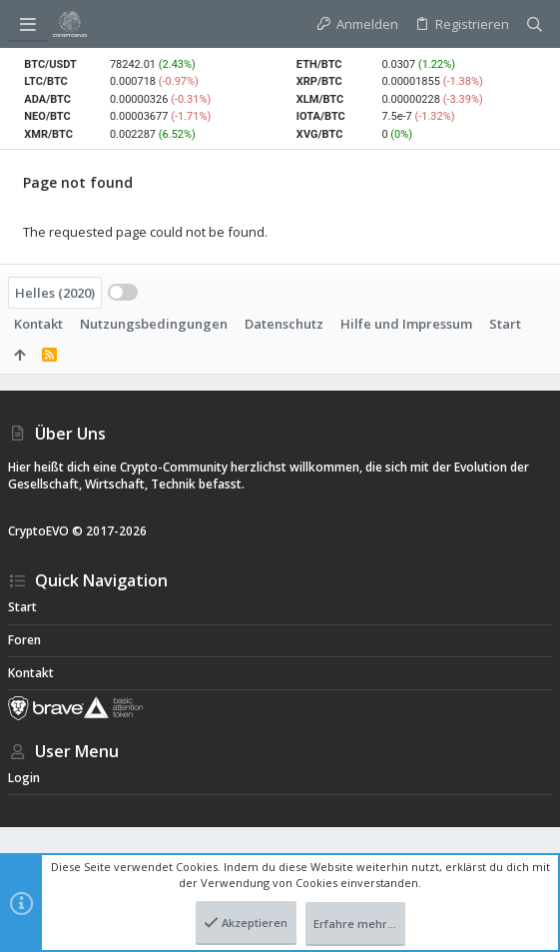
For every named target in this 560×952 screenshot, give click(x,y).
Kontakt (38, 324)
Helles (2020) (55, 293)
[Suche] (535, 24)
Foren (24, 640)
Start (505, 324)
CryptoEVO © (45, 531)
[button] (28, 24)
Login (24, 778)
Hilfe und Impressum (406, 324)
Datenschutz (284, 324)
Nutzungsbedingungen (154, 324)
